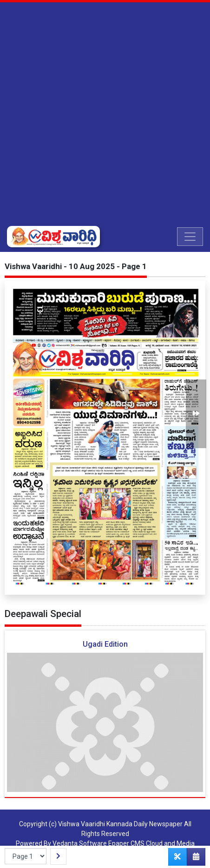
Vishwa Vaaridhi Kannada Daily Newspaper (120, 824)
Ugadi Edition (105, 644)
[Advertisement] (105, 114)
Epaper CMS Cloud (135, 843)
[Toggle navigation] (190, 237)
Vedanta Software (80, 843)
